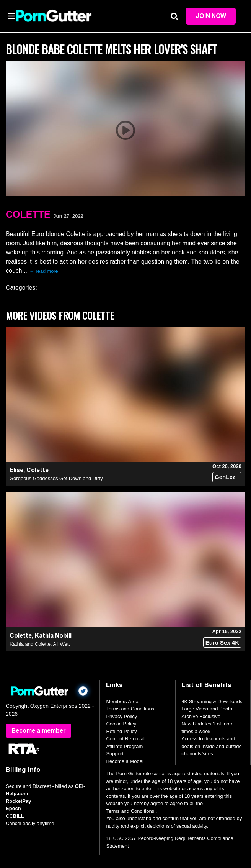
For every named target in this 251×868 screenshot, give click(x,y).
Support (115, 754)
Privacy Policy (121, 716)
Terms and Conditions (130, 709)
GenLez (225, 477)
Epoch (13, 808)
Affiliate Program (124, 746)
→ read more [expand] (44, 271)
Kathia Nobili (53, 636)
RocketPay (18, 801)
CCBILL (15, 816)
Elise (16, 470)
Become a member (38, 731)
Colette (28, 214)
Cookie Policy (121, 724)
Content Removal (125, 739)
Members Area (122, 701)
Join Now (211, 16)
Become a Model (125, 761)
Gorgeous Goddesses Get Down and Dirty (56, 478)
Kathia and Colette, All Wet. (40, 644)
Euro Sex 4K (222, 642)
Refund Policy (121, 731)
